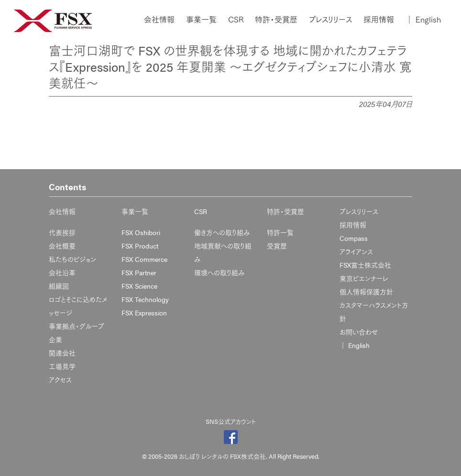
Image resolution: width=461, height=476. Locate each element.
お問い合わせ (359, 332)
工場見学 (62, 366)
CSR (236, 20)
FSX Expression (144, 313)
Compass (354, 238)
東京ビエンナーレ (364, 278)
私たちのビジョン (72, 259)
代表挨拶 (62, 232)
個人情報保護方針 (366, 292)
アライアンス (356, 251)
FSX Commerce (144, 259)
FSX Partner (139, 272)
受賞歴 (277, 246)
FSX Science (139, 286)
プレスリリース (330, 20)
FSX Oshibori (141, 232)
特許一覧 (280, 232)
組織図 (59, 286)
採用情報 (379, 20)
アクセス (60, 379)
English (423, 20)
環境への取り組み (220, 272)
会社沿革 (62, 272)
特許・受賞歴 (276, 20)
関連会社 (62, 353)
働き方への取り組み (222, 232)
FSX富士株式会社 (365, 265)
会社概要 (62, 246)
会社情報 (159, 20)
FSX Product (140, 246)
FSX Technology (145, 299)
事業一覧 (201, 20)
